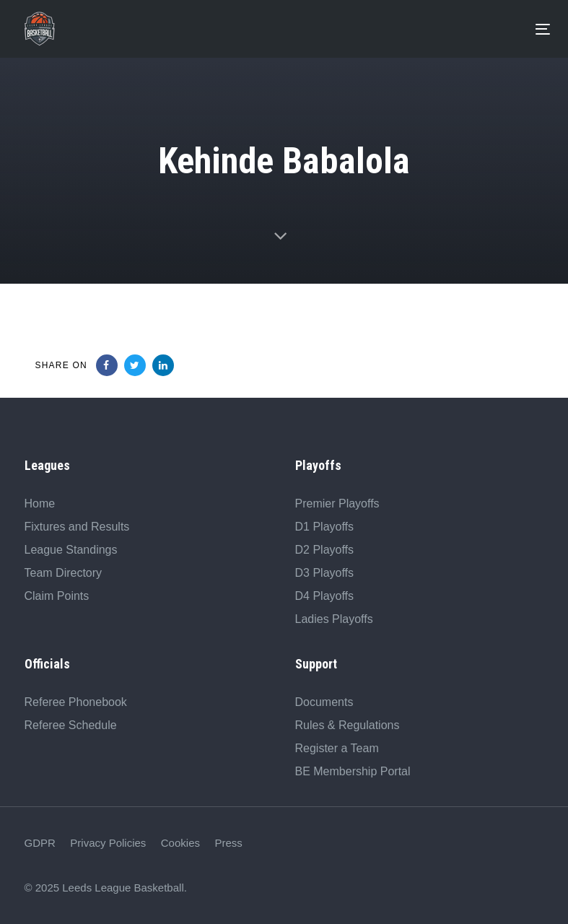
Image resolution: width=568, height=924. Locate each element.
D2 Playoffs (325, 550)
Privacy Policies (108, 843)
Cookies (180, 843)
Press (228, 843)
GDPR (40, 843)
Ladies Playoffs (334, 619)
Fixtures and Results (77, 527)
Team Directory (64, 573)
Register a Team (337, 748)
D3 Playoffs (325, 573)
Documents (324, 702)
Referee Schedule (71, 725)
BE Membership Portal (353, 771)
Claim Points (57, 596)
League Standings (71, 550)
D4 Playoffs (325, 596)
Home (40, 504)
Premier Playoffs (337, 504)
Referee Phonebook (76, 702)
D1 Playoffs (325, 527)
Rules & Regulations (348, 725)
